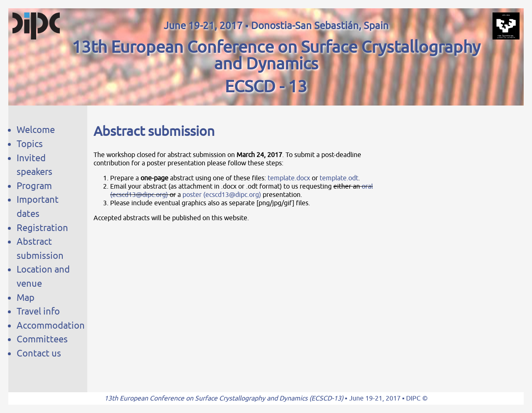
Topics (30, 144)
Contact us (39, 353)
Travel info (38, 311)
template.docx (289, 178)
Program (34, 186)
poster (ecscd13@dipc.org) (222, 195)
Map (26, 298)
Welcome (36, 130)
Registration (42, 228)
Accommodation (51, 326)
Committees (42, 339)
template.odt (339, 178)
